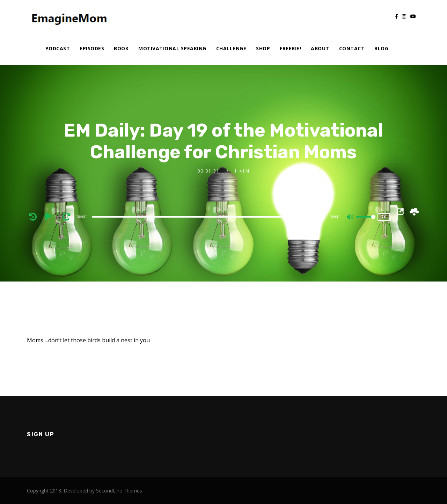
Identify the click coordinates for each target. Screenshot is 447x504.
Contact (352, 48)
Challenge (231, 48)
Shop (263, 48)
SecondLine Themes (119, 491)
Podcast (58, 48)
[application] (210, 217)
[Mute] (350, 218)
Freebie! (290, 48)
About (320, 48)
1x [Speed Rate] (384, 217)
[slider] (208, 217)
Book (121, 48)
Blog (381, 48)
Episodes (92, 48)
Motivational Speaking (172, 48)
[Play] (51, 217)
